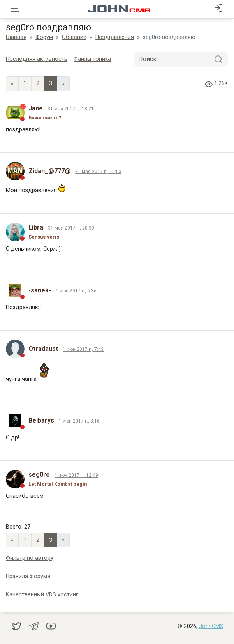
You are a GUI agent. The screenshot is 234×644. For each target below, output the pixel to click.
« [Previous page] (12, 84)
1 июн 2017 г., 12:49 (76, 475)
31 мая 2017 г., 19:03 (98, 172)
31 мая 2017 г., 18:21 (71, 109)
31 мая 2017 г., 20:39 (71, 228)
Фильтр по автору (30, 558)
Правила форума (28, 576)
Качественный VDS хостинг (42, 595)
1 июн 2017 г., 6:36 (76, 291)
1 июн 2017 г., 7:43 (83, 349)
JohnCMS (211, 626)
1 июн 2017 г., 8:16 (79, 421)
